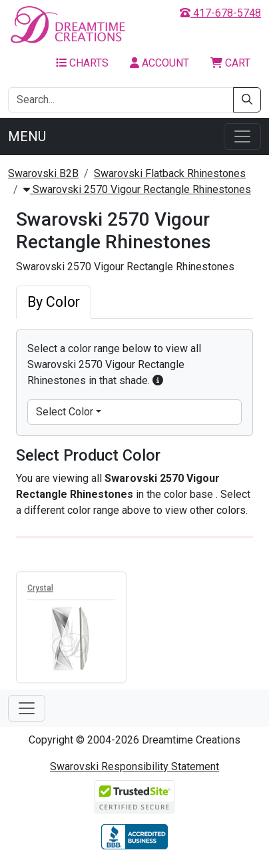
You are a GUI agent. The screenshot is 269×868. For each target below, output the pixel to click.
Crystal (40, 590)
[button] (158, 380)
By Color (54, 302)
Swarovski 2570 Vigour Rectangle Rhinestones (137, 189)
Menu (27, 136)
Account (159, 63)
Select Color (65, 412)
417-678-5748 (220, 13)
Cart (230, 63)
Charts (82, 63)
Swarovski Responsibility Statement (134, 766)
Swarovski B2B (43, 173)
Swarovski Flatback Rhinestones (170, 173)
